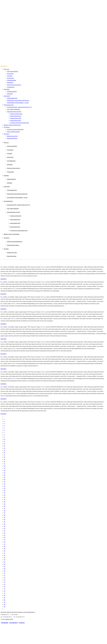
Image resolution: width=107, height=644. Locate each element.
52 (5, 533)
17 (4, 455)
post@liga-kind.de (9, 619)
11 (4, 441)
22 (5, 466)
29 (5, 482)
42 (5, 511)
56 (5, 542)
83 (5, 602)
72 (5, 578)
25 (5, 473)
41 (4, 508)
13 (4, 446)
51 (4, 531)
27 (5, 477)
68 (5, 569)
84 (5, 604)
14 (4, 448)
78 (5, 591)
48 (5, 524)
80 (5, 595)
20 (5, 462)
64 (5, 560)
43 (5, 513)
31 (4, 486)
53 (5, 535)
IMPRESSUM (5, 623)
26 (5, 475)
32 (5, 488)
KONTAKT (22, 623)
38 (5, 502)
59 (5, 549)
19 (4, 459)
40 (5, 506)
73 (5, 580)
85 (5, 607)
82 (5, 600)
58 (5, 546)
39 (5, 504)
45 (5, 517)
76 (5, 587)
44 (5, 515)
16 (4, 453)
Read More (4, 279)
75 (5, 584)
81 (4, 598)
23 (5, 468)
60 (5, 551)
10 (4, 439)
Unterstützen (4, 66)
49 (5, 526)
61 (4, 553)
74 (5, 582)
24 (5, 470)
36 (5, 497)
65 (5, 562)
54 (5, 537)
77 (5, 589)
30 (5, 484)
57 (5, 544)
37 (5, 499)
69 (5, 571)
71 (4, 575)
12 (4, 444)
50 (5, 528)
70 (5, 573)
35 (5, 495)
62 (5, 555)
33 (5, 491)
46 (5, 520)
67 (5, 566)
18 (4, 457)
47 (5, 522)
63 (5, 558)
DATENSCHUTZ (14, 623)
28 (5, 479)
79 (5, 593)
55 (5, 540)
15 (4, 450)
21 (4, 464)
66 (5, 564)
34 (5, 493)
